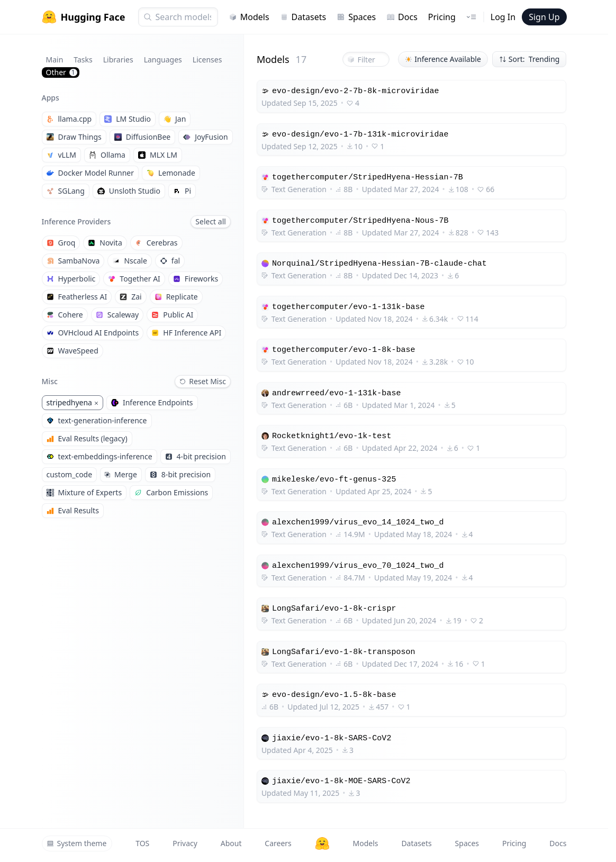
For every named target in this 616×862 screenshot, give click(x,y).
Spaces (356, 17)
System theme (77, 843)
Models (249, 17)
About (231, 843)
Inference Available (443, 59)
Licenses (207, 60)
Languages (163, 60)
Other (62, 72)
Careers (278, 843)
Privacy (185, 843)
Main (55, 60)
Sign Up (544, 17)
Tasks (83, 60)
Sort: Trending (529, 59)
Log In (503, 17)
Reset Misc (203, 381)
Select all (211, 221)
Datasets (303, 17)
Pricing (442, 17)
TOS (142, 843)
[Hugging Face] (322, 843)
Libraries (118, 60)
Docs (402, 17)
